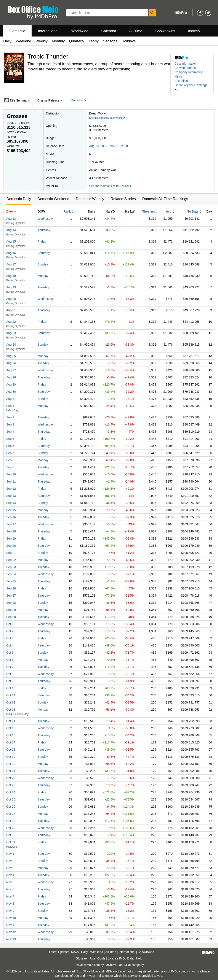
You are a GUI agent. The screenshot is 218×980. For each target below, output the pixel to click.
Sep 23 (11, 567)
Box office (181, 81)
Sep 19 (11, 538)
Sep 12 (11, 489)
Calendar (109, 31)
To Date (193, 211)
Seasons (110, 41)
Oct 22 (11, 778)
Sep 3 (10, 424)
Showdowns (165, 31)
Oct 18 (11, 750)
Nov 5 (10, 882)
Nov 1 (10, 854)
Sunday (43, 264)
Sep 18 (11, 531)
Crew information (186, 68)
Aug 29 (11, 384)
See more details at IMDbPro (110, 186)
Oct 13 (11, 710)
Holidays (129, 41)
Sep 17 (11, 524)
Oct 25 (11, 799)
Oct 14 (11, 721)
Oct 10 (11, 688)
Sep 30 (11, 617)
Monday (43, 276)
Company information (189, 72)
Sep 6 (10, 446)
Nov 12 (11, 932)
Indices (194, 31)
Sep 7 (10, 453)
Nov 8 (10, 904)
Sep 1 (10, 406)
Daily (7, 41)
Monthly (58, 41)
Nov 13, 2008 (119, 146)
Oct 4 (10, 645)
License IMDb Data (121, 958)
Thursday (44, 230)
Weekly (41, 41)
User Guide (98, 958)
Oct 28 (11, 821)
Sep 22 (11, 560)
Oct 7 (10, 667)
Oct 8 (10, 674)
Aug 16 (11, 253)
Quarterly (77, 41)
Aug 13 (11, 219)
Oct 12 (11, 702)
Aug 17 (11, 264)
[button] (192, 87)
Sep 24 (11, 574)
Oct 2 (10, 631)
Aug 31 (11, 399)
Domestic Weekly (90, 199)
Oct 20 (11, 764)
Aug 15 (11, 241)
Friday (42, 241)
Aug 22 (11, 322)
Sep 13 (11, 496)
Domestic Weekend (53, 199)
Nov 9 (10, 911)
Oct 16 (11, 735)
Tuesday (43, 287)
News (178, 76)
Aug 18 (11, 276)
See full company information (107, 118)
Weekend (24, 41)
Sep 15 (11, 510)
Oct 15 (11, 728)
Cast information (186, 64)
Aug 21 (11, 310)
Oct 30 (11, 835)
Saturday (44, 253)
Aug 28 (11, 377)
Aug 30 (11, 392)
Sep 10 (11, 474)
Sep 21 (11, 553)
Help (139, 958)
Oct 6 (10, 660)
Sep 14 (11, 503)
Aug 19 (11, 287)
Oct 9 (10, 681)
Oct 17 (11, 742)
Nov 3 (10, 868)
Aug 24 (11, 345)
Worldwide (80, 31)
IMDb (127, 965)
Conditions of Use (67, 976)
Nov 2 (10, 861)
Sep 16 (11, 517)
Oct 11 (11, 695)
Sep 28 (11, 603)
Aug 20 (11, 299)
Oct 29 (11, 828)
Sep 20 (11, 546)
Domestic (17, 31)
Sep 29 (11, 610)
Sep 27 (11, 596)
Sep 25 (11, 581)
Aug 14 (11, 230)
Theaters (149, 211)
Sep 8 (10, 460)
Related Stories (123, 199)
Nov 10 (11, 918)
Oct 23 (11, 785)
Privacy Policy (95, 976)
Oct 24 (11, 792)
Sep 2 (10, 417)
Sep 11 (11, 481)
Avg (169, 211)
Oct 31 (11, 842)
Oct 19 (11, 757)
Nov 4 (10, 875)
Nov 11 (11, 925)
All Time (136, 31)
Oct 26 (11, 807)
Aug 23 (11, 333)
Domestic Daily (19, 199)
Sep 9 (10, 467)
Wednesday (46, 219)
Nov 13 (11, 939)
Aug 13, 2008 (98, 146)
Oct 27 (11, 814)
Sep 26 (11, 588)
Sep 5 (10, 439)
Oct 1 (10, 624)
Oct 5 (10, 653)
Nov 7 (10, 896)
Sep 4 (10, 432)
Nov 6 (10, 889)
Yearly (94, 41)
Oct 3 (10, 638)
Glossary (82, 958)
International (48, 31)
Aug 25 (11, 356)
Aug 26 (11, 363)
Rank (67, 211)
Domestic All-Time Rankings (165, 199)
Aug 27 (11, 370)
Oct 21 (11, 771)
